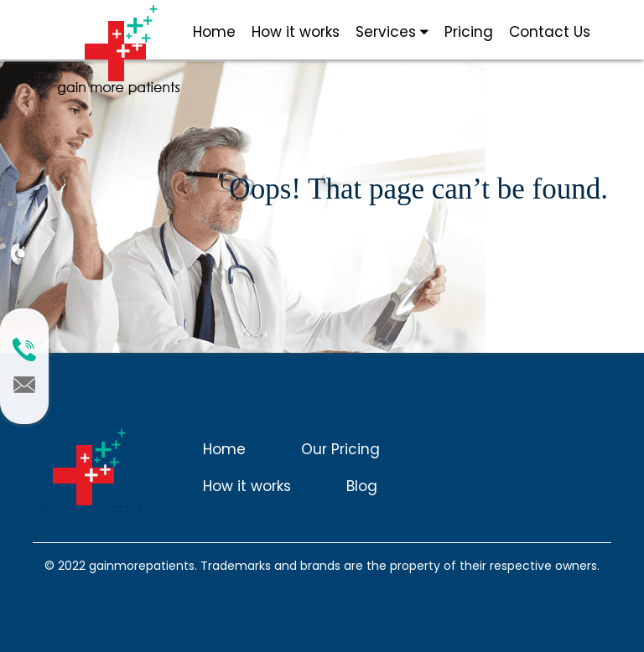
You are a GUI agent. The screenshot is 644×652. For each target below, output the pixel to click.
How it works (296, 32)
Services (392, 32)
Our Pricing (340, 449)
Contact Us (550, 32)
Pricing (469, 32)
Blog (362, 486)
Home (214, 32)
